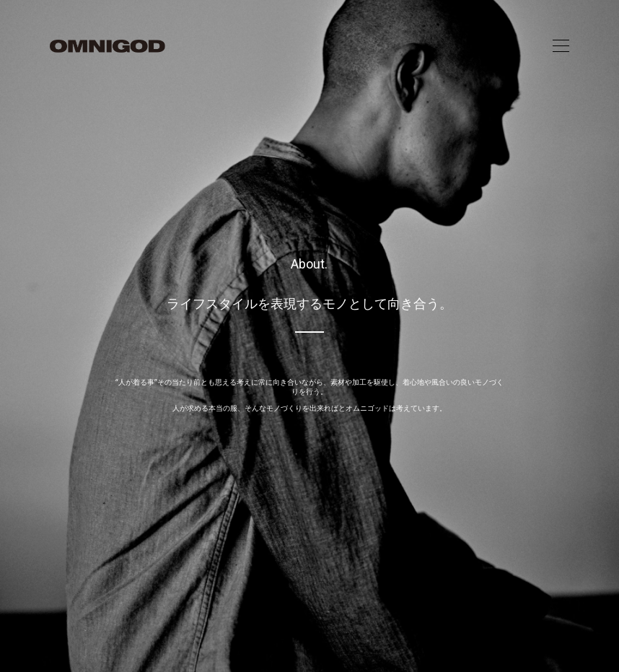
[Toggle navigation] (561, 46)
